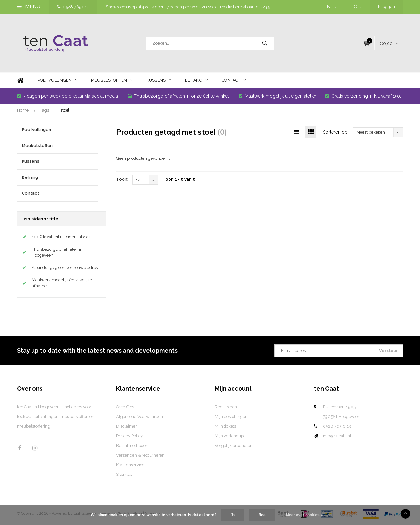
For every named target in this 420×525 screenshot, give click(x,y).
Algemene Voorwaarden (140, 416)
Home (20, 81)
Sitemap (124, 474)
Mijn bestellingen (231, 416)
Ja (233, 515)
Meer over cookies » (304, 515)
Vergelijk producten (234, 445)
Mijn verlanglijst (230, 436)
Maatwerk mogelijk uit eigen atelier (278, 96)
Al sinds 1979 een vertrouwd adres (65, 268)
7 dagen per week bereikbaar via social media (68, 96)
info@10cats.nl (337, 436)
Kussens (159, 80)
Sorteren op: (336, 132)
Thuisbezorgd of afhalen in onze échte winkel (178, 96)
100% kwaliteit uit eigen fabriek (61, 237)
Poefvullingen (57, 80)
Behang (196, 80)
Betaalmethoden (132, 445)
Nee (262, 515)
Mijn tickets (225, 426)
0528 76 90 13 (337, 426)
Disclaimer (127, 426)
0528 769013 (73, 7)
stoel (65, 110)
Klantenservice (130, 465)
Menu (29, 7)
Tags (45, 110)
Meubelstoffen (112, 80)
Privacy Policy (129, 436)
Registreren (226, 407)
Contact (234, 80)
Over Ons (125, 407)
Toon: (122, 179)
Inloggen (386, 7)
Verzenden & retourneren (140, 455)
